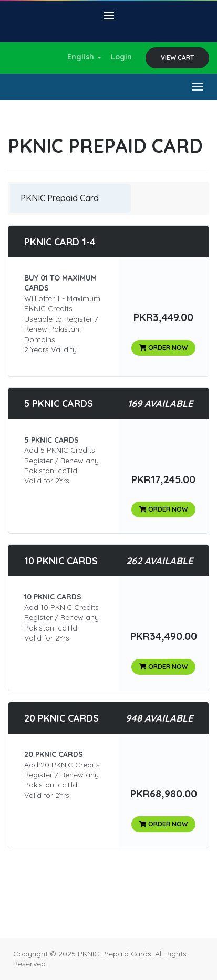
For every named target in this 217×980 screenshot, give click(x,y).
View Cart (177, 58)
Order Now (163, 348)
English (84, 57)
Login (121, 57)
